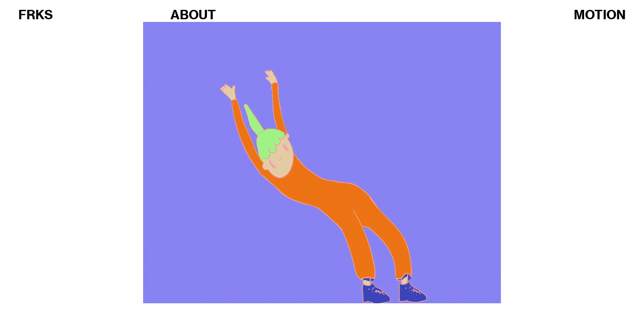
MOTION (600, 15)
